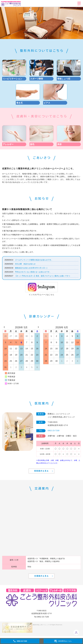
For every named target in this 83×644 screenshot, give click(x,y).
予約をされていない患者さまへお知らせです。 (33, 272)
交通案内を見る (41, 583)
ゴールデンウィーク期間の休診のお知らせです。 (34, 260)
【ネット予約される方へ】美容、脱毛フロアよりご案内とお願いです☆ (43, 276)
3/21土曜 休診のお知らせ (25, 264)
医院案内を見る (41, 474)
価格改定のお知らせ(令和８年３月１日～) (31, 268)
